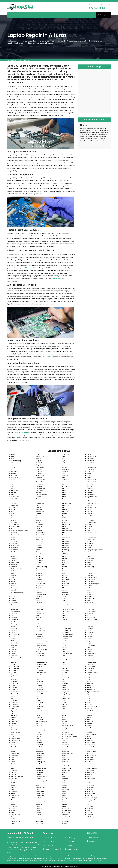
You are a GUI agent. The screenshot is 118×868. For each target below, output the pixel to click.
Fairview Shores (15, 821)
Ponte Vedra (65, 815)
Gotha (38, 550)
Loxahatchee (65, 480)
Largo (38, 800)
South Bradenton (92, 577)
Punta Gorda (90, 469)
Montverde (65, 577)
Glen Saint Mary (41, 533)
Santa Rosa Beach (92, 533)
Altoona (13, 465)
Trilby (88, 677)
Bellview (13, 539)
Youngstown (90, 808)
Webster (89, 730)
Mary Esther (65, 512)
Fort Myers (39, 486)
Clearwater (14, 656)
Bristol (13, 579)
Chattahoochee (15, 635)
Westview (89, 764)
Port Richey (65, 823)
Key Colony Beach (41, 721)
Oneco (63, 681)
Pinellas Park (65, 789)
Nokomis (64, 624)
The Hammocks (91, 662)
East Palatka (14, 781)
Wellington (90, 740)
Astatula (13, 492)
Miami (63, 539)
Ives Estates (40, 688)
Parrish (64, 757)
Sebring (89, 548)
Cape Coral (14, 613)
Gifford (38, 529)
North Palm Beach (67, 637)
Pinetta (64, 791)
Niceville (64, 615)
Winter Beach (91, 785)
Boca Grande (15, 550)
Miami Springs (66, 550)
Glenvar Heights (41, 535)
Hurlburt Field (40, 656)
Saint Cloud (90, 505)
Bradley (13, 571)
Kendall (38, 715)
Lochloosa (65, 463)
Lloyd (63, 461)
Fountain (39, 499)
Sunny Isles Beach (92, 620)
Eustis (13, 813)
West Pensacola (91, 755)
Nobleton (64, 620)
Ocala (63, 656)
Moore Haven (65, 579)
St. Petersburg (91, 598)
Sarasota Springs (92, 537)
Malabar (64, 495)
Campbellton (15, 603)
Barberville (14, 516)
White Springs (91, 772)
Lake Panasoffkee (41, 768)
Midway (64, 556)
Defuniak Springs (16, 740)
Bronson (13, 582)
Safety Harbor (91, 501)
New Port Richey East (68, 609)
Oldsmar (64, 675)
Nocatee (64, 622)
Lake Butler (39, 747)
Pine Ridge (65, 783)
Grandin (38, 562)
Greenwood (40, 575)
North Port (65, 639)
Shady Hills (90, 560)
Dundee (13, 762)
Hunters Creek (40, 654)
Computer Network (50, 838)
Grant (38, 565)
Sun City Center (91, 618)
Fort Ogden (39, 490)
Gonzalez (39, 545)
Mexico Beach (66, 537)
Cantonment (15, 609)
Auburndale (14, 499)
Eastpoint (14, 785)
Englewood (14, 806)
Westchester (90, 760)
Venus (88, 700)
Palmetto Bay (65, 745)
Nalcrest (64, 596)
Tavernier (89, 649)
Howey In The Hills (41, 649)
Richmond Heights (92, 480)
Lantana (39, 798)
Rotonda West (91, 495)
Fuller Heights (40, 516)
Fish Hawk (39, 463)
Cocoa (13, 664)
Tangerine (90, 643)
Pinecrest (64, 785)
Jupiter (38, 704)
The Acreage (90, 658)
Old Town (64, 673)
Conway (13, 673)
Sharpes (89, 565)
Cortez (13, 685)
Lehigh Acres (40, 821)
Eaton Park (14, 787)
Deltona (13, 749)
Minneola (64, 567)
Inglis (38, 668)
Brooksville (14, 586)
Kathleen (39, 709)
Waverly (89, 728)
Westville (89, 766)
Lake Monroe (40, 766)
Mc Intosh (64, 522)
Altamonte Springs (16, 461)
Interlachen (39, 675)
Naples (64, 598)
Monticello (65, 575)
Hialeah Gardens (41, 609)
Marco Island (65, 505)
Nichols (64, 618)
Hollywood (39, 628)
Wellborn (89, 738)
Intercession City (41, 673)
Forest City (39, 478)
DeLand (13, 743)
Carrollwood (14, 620)
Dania (13, 719)
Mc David (64, 520)
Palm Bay (64, 721)
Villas (88, 713)
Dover (13, 760)
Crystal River (14, 704)
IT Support (69, 845)
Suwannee (90, 626)
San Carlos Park (91, 522)
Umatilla (89, 681)
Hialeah (38, 607)
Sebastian (90, 545)
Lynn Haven (65, 486)
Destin (13, 751)
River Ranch (90, 484)
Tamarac (89, 637)
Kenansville (39, 711)
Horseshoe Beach (41, 645)
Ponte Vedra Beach (67, 817)
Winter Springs (91, 793)
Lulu (63, 482)
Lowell (63, 478)
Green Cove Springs (42, 567)
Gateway (39, 520)
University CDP (91, 688)
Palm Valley (65, 738)
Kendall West (40, 717)
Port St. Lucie (91, 463)
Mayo (63, 516)
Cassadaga (14, 624)
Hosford (39, 647)
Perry (63, 774)
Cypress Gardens (16, 713)
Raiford (89, 476)
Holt (37, 632)
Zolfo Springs (91, 817)
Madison (64, 490)
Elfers (13, 800)
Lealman (39, 813)
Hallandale (39, 592)
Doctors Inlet (15, 755)
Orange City (65, 688)
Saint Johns (90, 509)
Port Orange (65, 821)
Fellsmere (39, 454)
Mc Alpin (64, 518)
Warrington (90, 721)
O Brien (64, 643)
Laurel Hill (39, 808)
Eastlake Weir (15, 783)
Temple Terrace (91, 654)
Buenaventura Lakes (17, 592)
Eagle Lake (14, 770)
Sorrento (89, 573)
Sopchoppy (90, 571)
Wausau (89, 726)
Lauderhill (39, 804)
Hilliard (38, 615)
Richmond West (91, 482)
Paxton (64, 764)
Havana (38, 601)
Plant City (64, 798)
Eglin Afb (13, 793)
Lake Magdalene (41, 762)
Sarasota (89, 535)
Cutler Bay (14, 709)
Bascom (13, 520)
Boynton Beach (15, 565)
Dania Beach (15, 721)
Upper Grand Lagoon (93, 692)
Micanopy (64, 552)
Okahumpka (65, 668)
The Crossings (91, 660)
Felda (12, 823)
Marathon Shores (67, 503)
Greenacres (39, 569)
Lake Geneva (40, 753)
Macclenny (65, 488)
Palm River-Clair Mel (67, 734)
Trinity (89, 679)
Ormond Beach (66, 698)
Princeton (89, 465)
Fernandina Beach (41, 456)
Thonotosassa (91, 666)
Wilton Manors (91, 779)
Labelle (38, 738)
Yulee (88, 810)
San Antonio (90, 520)
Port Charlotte (66, 819)
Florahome (39, 469)
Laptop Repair (48, 845)
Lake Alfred (39, 745)
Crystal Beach (15, 702)
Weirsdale (90, 732)
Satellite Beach (91, 539)
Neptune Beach (66, 605)
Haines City (39, 590)
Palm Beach (65, 724)
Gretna (38, 577)
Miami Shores (65, 548)
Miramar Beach (66, 571)
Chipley (13, 641)
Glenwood (39, 537)
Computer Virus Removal (52, 849)
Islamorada (39, 681)
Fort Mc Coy (40, 482)
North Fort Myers (67, 628)
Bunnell (13, 594)
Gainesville (39, 518)
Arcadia (13, 482)
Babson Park (15, 507)
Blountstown (15, 548)
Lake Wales (39, 772)
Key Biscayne (40, 719)
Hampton (39, 596)
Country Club (15, 690)
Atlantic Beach (15, 497)
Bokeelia (13, 554)
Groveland (39, 579)
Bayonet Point (15, 524)
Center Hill (14, 630)
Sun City (89, 615)
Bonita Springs (15, 558)
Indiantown (39, 666)
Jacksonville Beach (41, 692)
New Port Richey (66, 607)
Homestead (40, 637)
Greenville (39, 573)
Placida (64, 796)
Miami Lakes (65, 545)
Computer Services (72, 849)
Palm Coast (65, 730)
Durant (13, 768)
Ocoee (63, 662)
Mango (64, 499)
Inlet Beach (39, 671)
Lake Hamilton (40, 755)
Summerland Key (92, 611)
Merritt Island (65, 535)
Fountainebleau (41, 501)
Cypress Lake (15, 715)
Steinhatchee (90, 603)
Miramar (64, 569)
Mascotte (64, 514)
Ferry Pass (39, 461)
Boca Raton (14, 552)
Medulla (64, 526)
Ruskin (89, 499)
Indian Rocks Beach (42, 664)
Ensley (13, 808)
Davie (13, 726)
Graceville (39, 554)
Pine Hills (64, 781)
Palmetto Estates (66, 747)
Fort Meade (40, 484)
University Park (91, 690)
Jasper (38, 696)
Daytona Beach (15, 730)
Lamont (38, 789)
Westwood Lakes (92, 768)
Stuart (88, 605)
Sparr (88, 590)
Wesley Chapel (91, 743)
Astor (12, 495)
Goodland (39, 548)
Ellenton (13, 804)
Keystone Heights (41, 730)
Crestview (14, 698)
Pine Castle (65, 779)
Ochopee (64, 658)
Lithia (63, 456)
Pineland (64, 787)
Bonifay (13, 556)
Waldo (89, 719)
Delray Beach (15, 747)
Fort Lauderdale (41, 480)
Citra (12, 647)
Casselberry (14, 626)
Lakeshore (39, 783)
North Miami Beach (67, 635)
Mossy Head (65, 584)
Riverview (89, 486)
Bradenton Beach (16, 569)
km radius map (94, 91)
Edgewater (14, 791)
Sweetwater (90, 628)
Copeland (14, 677)
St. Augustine (90, 594)
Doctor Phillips (15, 753)
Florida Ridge (40, 476)
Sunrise (89, 622)
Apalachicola (15, 476)
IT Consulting (70, 842)
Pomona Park (65, 808)
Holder (38, 620)
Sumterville (90, 613)
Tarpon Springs (91, 645)
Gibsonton (39, 526)
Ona (63, 679)
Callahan (13, 598)
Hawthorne (39, 603)
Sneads (89, 569)
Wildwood (90, 774)
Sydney (89, 630)
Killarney (39, 732)
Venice (89, 698)
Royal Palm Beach (92, 497)
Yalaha (89, 804)
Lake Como (39, 751)
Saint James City (91, 507)
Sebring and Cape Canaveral (95, 550)
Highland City (40, 613)
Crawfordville (15, 694)
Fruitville (39, 514)
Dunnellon (14, 766)
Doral (13, 757)
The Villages (90, 664)
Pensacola (64, 772)
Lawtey (38, 810)
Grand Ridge (40, 560)
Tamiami (89, 639)
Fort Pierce (39, 492)
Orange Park (65, 692)
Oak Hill (64, 645)
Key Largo (39, 724)
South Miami (90, 582)
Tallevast (89, 635)
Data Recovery (70, 838)
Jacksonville (39, 690)
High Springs (40, 611)
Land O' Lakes (40, 796)
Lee (37, 817)
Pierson (64, 777)
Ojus (63, 666)
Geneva (38, 522)
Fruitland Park (40, 512)
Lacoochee (39, 740)
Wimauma (90, 781)
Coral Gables (15, 679)
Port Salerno (90, 459)
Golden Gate (40, 539)
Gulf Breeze (40, 582)
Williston (89, 777)
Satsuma (89, 541)
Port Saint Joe (91, 454)
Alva (12, 469)
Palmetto (64, 743)
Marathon (64, 501)
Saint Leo (89, 512)
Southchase (90, 588)
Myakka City (65, 592)
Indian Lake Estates (42, 662)
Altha (12, 463)
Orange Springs (66, 694)
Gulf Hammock (40, 586)
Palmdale (64, 740)
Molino (64, 573)
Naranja (64, 601)
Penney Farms (66, 770)
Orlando (64, 696)
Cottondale (14, 688)
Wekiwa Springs (91, 734)
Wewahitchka (91, 770)
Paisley (64, 717)
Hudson (38, 651)
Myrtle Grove (65, 594)
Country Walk (15, 692)
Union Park (90, 683)
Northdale (64, 641)
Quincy (89, 473)
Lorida (63, 473)
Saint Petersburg (91, 516)
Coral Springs (15, 681)
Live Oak (64, 459)
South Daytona (91, 579)
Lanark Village (40, 791)
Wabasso (89, 715)
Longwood (65, 471)
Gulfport (39, 588)
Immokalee (39, 658)
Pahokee (64, 715)
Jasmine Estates (41, 694)
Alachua (13, 454)
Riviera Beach (91, 488)
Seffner (89, 552)
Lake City (39, 749)
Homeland (39, 635)
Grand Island (40, 558)
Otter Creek (65, 704)
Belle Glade (14, 533)
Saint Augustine (91, 503)
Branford (14, 575)
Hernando (39, 605)
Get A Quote (103, 15)
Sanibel (89, 531)
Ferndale (39, 459)
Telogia (89, 651)
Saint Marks (90, 514)
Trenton (89, 675)
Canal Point (14, 605)
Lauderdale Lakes (41, 802)
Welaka (89, 736)
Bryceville (14, 590)
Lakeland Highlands (42, 781)
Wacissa (89, 717)
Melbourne (65, 529)
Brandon (13, 573)
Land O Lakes (40, 793)
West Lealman (91, 745)
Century (13, 632)
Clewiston (14, 662)
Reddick (89, 478)
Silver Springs (91, 567)
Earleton (13, 772)
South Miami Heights (93, 584)
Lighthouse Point (66, 454)
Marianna (64, 509)
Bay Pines (14, 522)
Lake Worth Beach (41, 777)
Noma (63, 626)
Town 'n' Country (92, 673)
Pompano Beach (66, 810)
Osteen (64, 702)
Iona (37, 679)
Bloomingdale (15, 545)
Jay (37, 698)
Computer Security (50, 842)
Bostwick (14, 560)
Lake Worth (39, 774)
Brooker (13, 584)
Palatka (64, 719)
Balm (12, 514)
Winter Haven (91, 789)
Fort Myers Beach (41, 488)
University (90, 685)
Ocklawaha (65, 660)
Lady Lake (39, 743)
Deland (13, 745)
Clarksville (14, 654)
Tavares (89, 647)
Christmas (14, 645)
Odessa (64, 664)
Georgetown (40, 524)
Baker (13, 512)
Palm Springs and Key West (69, 736)
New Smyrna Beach (67, 611)
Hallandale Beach (41, 594)
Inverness (39, 677)
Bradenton (14, 567)
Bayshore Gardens (16, 526)
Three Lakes (90, 668)
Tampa (89, 641)
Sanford (89, 529)
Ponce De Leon (66, 813)
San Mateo (90, 524)
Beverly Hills (14, 541)
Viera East (90, 709)
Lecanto (39, 815)
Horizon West (40, 643)
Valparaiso (90, 694)
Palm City (64, 728)
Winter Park (90, 791)
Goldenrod (39, 543)
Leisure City (39, 823)
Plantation (64, 800)
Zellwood (89, 813)
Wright (89, 802)
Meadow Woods (66, 524)
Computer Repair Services (27, 15)
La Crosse (39, 736)
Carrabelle (14, 618)
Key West (39, 726)
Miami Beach (65, 541)
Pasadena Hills (66, 760)
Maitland (64, 492)
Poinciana (64, 804)
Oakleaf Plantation (67, 654)
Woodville (90, 796)
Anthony (13, 473)
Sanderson (90, 526)
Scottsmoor (90, 543)
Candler (13, 607)
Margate (64, 507)
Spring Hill (90, 592)
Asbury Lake (14, 490)
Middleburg (65, 554)
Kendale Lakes (40, 713)
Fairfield (13, 819)
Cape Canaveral (15, 611)
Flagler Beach (40, 465)
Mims (63, 565)
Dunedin (13, 764)
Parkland (64, 755)
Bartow (13, 518)
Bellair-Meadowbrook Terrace (20, 531)
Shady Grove (90, 558)
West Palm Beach (92, 751)
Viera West (90, 711)
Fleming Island (40, 467)
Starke (89, 601)
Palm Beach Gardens (68, 726)
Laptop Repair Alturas (24, 60)
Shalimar (89, 562)
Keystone (39, 728)
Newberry (64, 613)
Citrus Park (14, 649)
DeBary (13, 734)
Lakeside (39, 785)
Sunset (89, 624)
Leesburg (39, 819)
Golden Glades (40, 541)
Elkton (13, 802)
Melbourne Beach (67, 531)
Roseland (89, 492)
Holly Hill (39, 626)
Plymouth (64, 802)
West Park (90, 753)
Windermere (90, 783)
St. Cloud (89, 596)
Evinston (13, 817)
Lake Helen (39, 760)
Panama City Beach (67, 753)
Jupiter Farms (40, 707)
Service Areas (47, 15)
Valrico (89, 696)
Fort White (39, 497)
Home (12, 15)
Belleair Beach (15, 535)
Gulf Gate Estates (41, 584)
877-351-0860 (97, 8)
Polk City (64, 806)
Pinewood (64, 793)
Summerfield (90, 609)
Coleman (14, 671)
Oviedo (64, 707)
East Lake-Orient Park (17, 777)
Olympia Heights (66, 677)
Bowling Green (15, 562)
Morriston (64, 582)
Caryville (13, 622)
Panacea (64, 749)
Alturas (14, 60)
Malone (64, 497)
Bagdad (13, 509)
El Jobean (14, 798)
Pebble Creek (65, 766)
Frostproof (39, 507)
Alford (13, 459)
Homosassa (40, 639)
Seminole (89, 554)
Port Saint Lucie (91, 456)
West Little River (91, 747)
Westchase (90, 757)
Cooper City (14, 675)
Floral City (39, 471)
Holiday (38, 622)
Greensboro (40, 571)
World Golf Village (92, 798)
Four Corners (40, 503)
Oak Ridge (64, 647)
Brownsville (14, 588)
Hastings (39, 598)
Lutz (63, 484)
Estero (13, 810)
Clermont (14, 660)
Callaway (13, 601)
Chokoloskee (15, 643)
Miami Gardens (66, 543)
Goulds (38, 552)
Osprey (64, 700)
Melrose (64, 533)
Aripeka (13, 488)
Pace (63, 713)
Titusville (89, 671)
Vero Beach (90, 704)
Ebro (12, 789)
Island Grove (40, 683)
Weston (89, 762)
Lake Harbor (40, 757)
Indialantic (39, 660)
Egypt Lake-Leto (16, 796)
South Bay (90, 575)
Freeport (39, 505)
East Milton (14, 779)
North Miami (65, 632)
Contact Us (60, 15)
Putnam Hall (90, 471)
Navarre (64, 603)
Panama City (65, 751)
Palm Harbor (65, 732)
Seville (89, 556)
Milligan (64, 560)
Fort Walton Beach (42, 495)
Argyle (13, 486)
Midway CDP (65, 558)
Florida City (39, 473)
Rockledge (90, 490)
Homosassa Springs (42, 641)
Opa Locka (65, 683)
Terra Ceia (90, 656)
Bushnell (13, 596)
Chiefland (14, 639)
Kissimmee (39, 734)
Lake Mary (39, 764)
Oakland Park (65, 651)
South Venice (90, 586)
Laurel (38, 806)
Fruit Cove (39, 509)
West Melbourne (91, 749)
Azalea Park (14, 505)
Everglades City (15, 815)
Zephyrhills (90, 815)
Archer (13, 484)
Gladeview (39, 531)
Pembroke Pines (66, 768)
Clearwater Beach (16, 658)
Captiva (13, 615)
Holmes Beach (40, 630)
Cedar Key (14, 628)
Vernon (89, 702)
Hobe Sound (40, 618)
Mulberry (64, 588)
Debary (13, 736)
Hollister (39, 624)
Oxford (64, 709)
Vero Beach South (92, 707)
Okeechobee (65, 671)
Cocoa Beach (15, 666)
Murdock (64, 590)
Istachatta (39, 685)
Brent (13, 577)
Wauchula (90, 724)
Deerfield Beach (16, 738)
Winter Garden (91, 787)
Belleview (14, 537)
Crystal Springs (15, 707)
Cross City (14, 700)
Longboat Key (66, 469)
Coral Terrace (15, 683)
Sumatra (89, 607)
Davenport (14, 724)
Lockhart (64, 465)
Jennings (39, 700)
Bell (12, 529)
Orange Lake (65, 690)
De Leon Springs (16, 732)
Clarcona (13, 651)
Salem (89, 518)
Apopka (13, 480)
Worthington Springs (93, 800)
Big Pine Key (15, 543)
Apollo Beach (15, 478)
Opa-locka (64, 685)
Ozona (63, 711)
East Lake (14, 774)
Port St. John (90, 461)
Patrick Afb (65, 762)
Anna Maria (14, 471)
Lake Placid (39, 770)
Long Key (64, 467)
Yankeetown (90, 806)
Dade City (14, 717)
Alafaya (13, 456)
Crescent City (15, 696)
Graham (38, 556)
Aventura (14, 501)
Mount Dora (65, 586)
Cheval (13, 637)
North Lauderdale (67, 630)
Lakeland (39, 779)
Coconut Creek (15, 668)
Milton (63, 562)
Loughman (65, 476)
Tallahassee (90, 632)
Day (12, 728)
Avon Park (14, 503)
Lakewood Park (41, 787)
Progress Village (91, 467)
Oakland (64, 649)
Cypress (13, 711)
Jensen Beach (40, 702)
